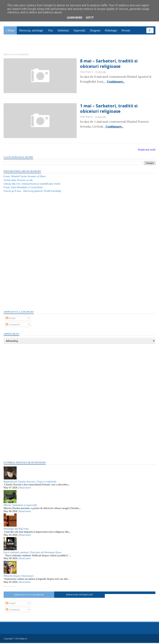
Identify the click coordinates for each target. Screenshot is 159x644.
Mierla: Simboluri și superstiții (20, 506)
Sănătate (139, 36)
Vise (50, 31)
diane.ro (24, 640)
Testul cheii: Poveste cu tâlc (18, 181)
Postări (11, 319)
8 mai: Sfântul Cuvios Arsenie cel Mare (25, 177)
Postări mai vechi (147, 151)
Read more (25, 489)
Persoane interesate (79, 596)
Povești (126, 31)
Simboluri (63, 31)
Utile (9, 44)
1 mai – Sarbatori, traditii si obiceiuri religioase (116, 109)
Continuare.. (113, 82)
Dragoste (95, 31)
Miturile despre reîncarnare (19, 577)
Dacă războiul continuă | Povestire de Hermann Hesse (33, 554)
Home (11, 31)
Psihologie (111, 31)
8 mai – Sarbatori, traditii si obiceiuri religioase (116, 64)
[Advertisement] (31, 252)
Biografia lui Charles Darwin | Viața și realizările (30, 483)
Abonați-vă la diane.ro (29, 596)
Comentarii (13, 326)
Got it (90, 18)
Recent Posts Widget (10, 587)
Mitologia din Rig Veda (16, 530)
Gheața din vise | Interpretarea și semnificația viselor (32, 185)
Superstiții (79, 31)
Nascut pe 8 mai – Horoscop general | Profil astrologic (33, 192)
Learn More (75, 18)
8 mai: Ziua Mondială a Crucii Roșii (23, 188)
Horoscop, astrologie (31, 31)
